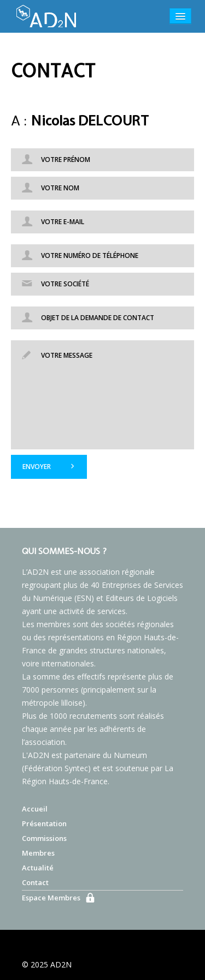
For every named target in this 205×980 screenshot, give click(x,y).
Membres (38, 853)
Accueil (35, 809)
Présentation (44, 823)
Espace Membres (51, 898)
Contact (35, 882)
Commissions (44, 838)
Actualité (38, 868)
